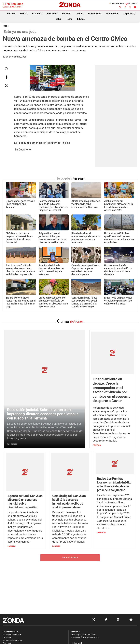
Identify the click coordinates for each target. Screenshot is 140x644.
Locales (11, 13)
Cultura (80, 13)
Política (24, 13)
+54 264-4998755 (89, 638)
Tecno (69, 19)
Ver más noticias (70, 524)
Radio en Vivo (116, 4)
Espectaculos (95, 13)
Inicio (6, 26)
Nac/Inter (113, 14)
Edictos (81, 19)
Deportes (128, 13)
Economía (37, 13)
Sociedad (66, 13)
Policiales (52, 13)
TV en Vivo (131, 4)
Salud (58, 19)
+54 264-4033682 (87, 635)
